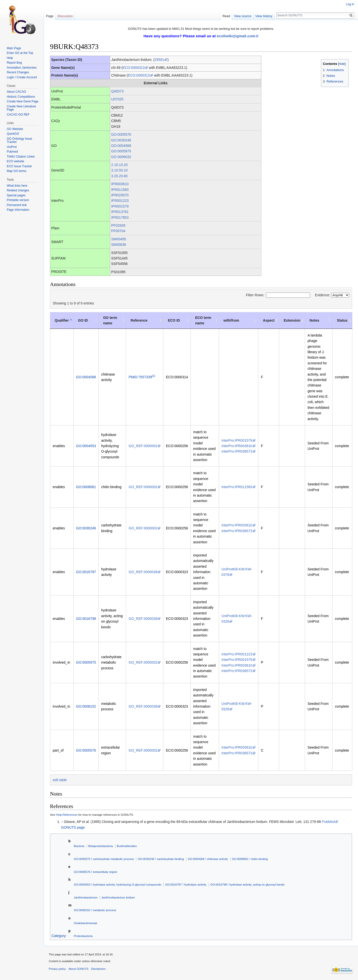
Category (59, 936)
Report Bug (14, 63)
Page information (18, 210)
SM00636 (119, 245)
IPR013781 (120, 212)
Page (50, 16)
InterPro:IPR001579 (237, 440)
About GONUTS (79, 969)
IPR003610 (120, 184)
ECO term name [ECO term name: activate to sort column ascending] (203, 320)
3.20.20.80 (119, 176)
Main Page (14, 48)
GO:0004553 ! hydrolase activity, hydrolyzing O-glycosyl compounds (118, 884)
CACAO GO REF (18, 115)
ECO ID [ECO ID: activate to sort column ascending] (174, 320)
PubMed (328, 822)
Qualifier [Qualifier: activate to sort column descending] (62, 320)
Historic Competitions (21, 97)
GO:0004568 (121, 146)
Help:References (67, 815)
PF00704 (118, 231)
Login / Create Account (22, 77)
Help (10, 58)
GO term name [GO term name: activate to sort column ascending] (110, 320)
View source (243, 16)
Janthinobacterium (86, 897)
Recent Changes (18, 72)
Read (226, 16)
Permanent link (17, 205)
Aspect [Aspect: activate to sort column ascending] (269, 320)
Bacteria (79, 846)
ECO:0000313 (134, 68)
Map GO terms (17, 171)
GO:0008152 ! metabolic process (95, 910)
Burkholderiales (127, 846)
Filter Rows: (278, 295)
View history (264, 16)
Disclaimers (98, 969)
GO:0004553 (86, 446)
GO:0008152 (86, 706)
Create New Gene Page (22, 101)
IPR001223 (120, 201)
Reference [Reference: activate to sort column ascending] (139, 320)
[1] (154, 376)
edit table (60, 780)
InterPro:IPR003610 (237, 446)
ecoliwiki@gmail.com (236, 36)
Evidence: (332, 295)
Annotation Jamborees (22, 68)
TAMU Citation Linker (21, 157)
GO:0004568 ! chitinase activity (208, 859)
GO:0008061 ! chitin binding (250, 859)
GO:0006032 (121, 157)
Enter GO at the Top (20, 53)
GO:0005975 (121, 151)
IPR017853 (120, 217)
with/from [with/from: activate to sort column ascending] (231, 320)
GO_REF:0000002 (143, 446)
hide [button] (342, 64)
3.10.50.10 (119, 170)
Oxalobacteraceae (86, 923)
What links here (17, 186)
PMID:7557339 (140, 377)
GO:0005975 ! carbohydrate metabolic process (104, 859)
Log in (350, 4)
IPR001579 (120, 206)
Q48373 (117, 91)
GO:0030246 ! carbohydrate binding (161, 859)
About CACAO (16, 92)
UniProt (12, 147)
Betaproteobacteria (101, 846)
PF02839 (118, 225)
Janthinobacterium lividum (118, 897)
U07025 (117, 99)
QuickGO (13, 134)
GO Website (15, 129)
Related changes (18, 190)
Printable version (18, 200)
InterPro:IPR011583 (237, 487)
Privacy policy (57, 969)
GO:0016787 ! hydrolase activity (186, 884)
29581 (159, 60)
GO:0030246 (121, 140)
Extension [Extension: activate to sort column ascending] (292, 320)
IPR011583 (120, 190)
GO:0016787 (86, 572)
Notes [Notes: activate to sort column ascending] (314, 320)
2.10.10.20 (119, 165)
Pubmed (12, 152)
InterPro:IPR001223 (237, 654)
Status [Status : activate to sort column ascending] (342, 320)
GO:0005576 (121, 134)
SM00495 (119, 239)
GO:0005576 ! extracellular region (96, 872)
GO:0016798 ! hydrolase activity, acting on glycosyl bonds (247, 884)
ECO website (15, 161)
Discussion (65, 16)
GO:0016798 (86, 619)
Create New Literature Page (21, 108)
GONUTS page (73, 827)
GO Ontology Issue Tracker (19, 140)
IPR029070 (120, 195)
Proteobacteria (83, 936)
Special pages (16, 195)
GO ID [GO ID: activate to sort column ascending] (83, 320)
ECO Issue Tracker (19, 166)
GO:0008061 (86, 487)
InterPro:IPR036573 (237, 451)
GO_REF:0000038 (143, 572)
